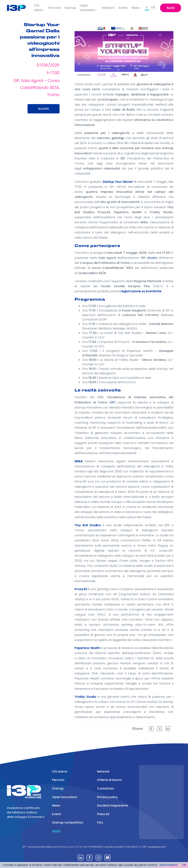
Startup (70, 8)
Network (108, 8)
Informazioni (168, 865)
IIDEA (79, 461)
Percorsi (55, 8)
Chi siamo (39, 8)
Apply (171, 8)
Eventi (123, 8)
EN (153, 7)
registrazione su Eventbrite (141, 291)
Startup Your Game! (118, 182)
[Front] (19, 8)
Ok (184, 865)
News (135, 8)
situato (152, 258)
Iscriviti (44, 109)
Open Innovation (88, 8)
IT (147, 7)
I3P (112, 402)
